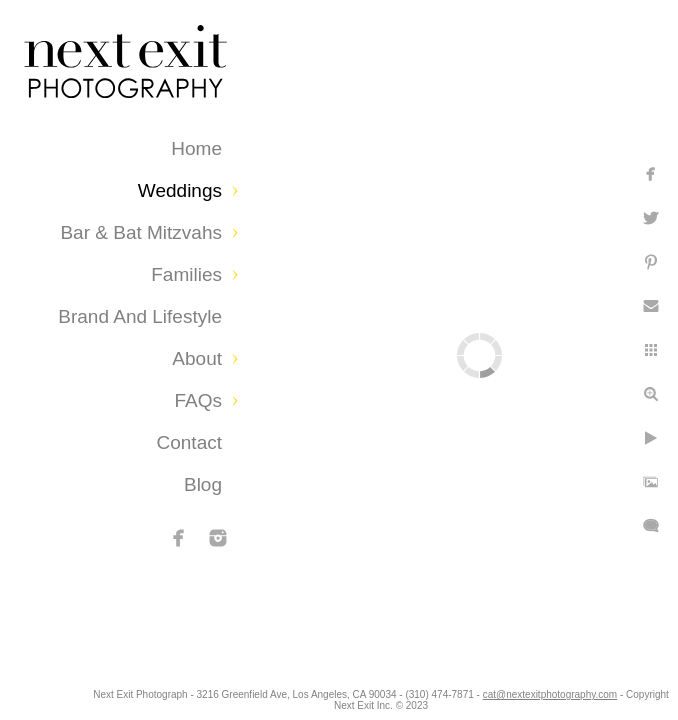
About (197, 358)
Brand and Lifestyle (140, 316)
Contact (189, 442)
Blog (203, 484)
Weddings (180, 190)
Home (196, 148)
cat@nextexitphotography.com (349, 705)
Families (186, 274)
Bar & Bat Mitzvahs (141, 232)
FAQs (198, 400)
